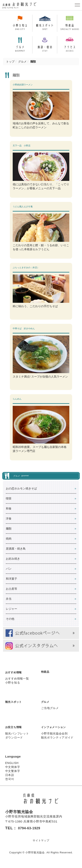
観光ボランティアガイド (57, 741)
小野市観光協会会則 (54, 737)
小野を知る (13, 686)
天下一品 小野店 (22, 149)
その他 (10, 622)
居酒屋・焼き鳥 (16, 552)
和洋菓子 (11, 582)
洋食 (9, 522)
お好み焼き (13, 562)
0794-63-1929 (31, 831)
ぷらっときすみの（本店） (26, 271)
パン (9, 572)
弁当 (9, 602)
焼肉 (9, 542)
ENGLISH (12, 766)
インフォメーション (55, 731)
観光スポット (15, 705)
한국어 (10, 782)
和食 (9, 512)
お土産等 (11, 592)
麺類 (9, 532)
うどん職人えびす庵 (24, 210)
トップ (10, 65)
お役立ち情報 (15, 731)
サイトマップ (41, 844)
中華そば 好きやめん (24, 332)
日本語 (10, 778)
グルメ (22, 65)
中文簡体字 (13, 770)
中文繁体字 (13, 774)
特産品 (46, 675)
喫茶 (9, 502)
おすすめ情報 (15, 676)
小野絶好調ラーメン (23, 88)
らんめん (17, 402)
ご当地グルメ (50, 711)
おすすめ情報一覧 (17, 682)
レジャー (11, 612)
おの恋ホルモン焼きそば (21, 492)
